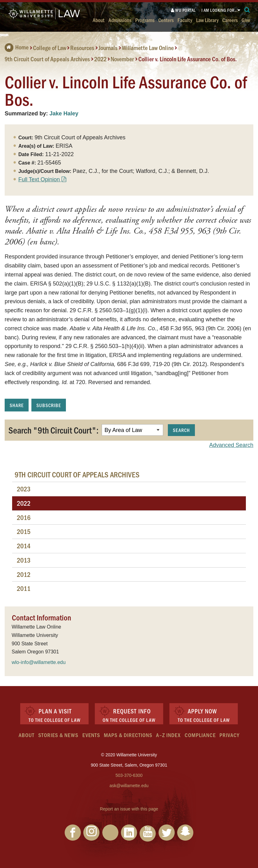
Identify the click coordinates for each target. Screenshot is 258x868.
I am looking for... (220, 10)
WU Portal (183, 10)
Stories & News (58, 735)
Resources (82, 48)
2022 (100, 59)
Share (17, 405)
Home (17, 47)
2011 (24, 588)
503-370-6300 (129, 775)
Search (181, 430)
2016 (24, 517)
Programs (145, 20)
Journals (108, 48)
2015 (24, 531)
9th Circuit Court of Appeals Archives (47, 59)
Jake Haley (64, 114)
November (122, 59)
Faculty (185, 20)
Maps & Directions (128, 735)
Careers (230, 20)
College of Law (50, 48)
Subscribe (49, 405)
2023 (24, 489)
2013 (24, 560)
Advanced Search (231, 445)
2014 (24, 546)
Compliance (200, 735)
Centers (166, 20)
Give (246, 20)
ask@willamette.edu (129, 786)
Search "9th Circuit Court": (53, 430)
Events (91, 735)
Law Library (207, 20)
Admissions (120, 20)
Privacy (229, 735)
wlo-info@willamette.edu (39, 662)
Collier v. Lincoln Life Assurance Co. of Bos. (188, 59)
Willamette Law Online (148, 48)
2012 (24, 574)
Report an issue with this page (129, 809)
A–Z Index (168, 735)
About (99, 20)
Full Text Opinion (39, 179)
